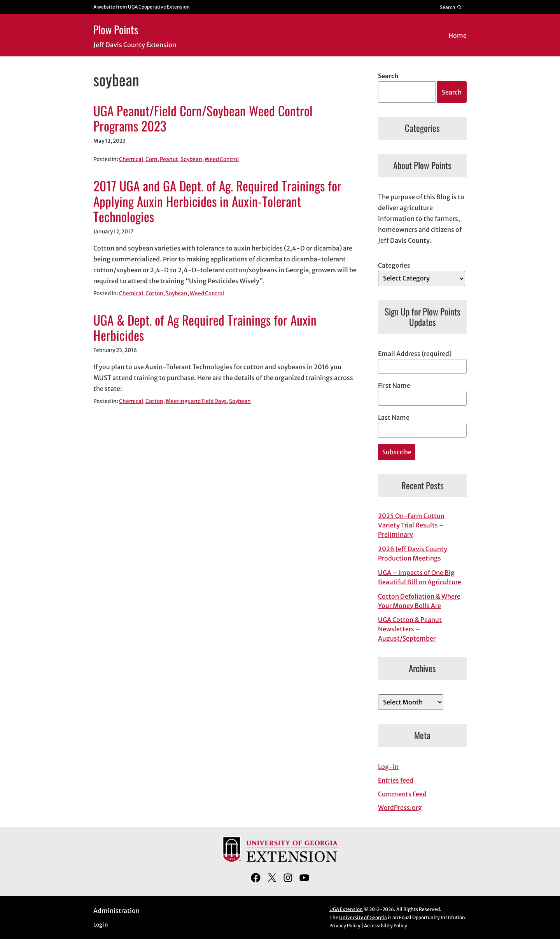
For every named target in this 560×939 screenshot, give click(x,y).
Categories (394, 265)
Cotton (154, 293)
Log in (101, 925)
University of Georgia (363, 917)
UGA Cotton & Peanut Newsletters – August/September (410, 629)
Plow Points (116, 29)
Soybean (191, 159)
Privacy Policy (345, 926)
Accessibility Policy (386, 926)
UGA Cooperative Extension (159, 7)
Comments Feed (402, 794)
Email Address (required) (415, 354)
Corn (151, 159)
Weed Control (222, 159)
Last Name (394, 417)
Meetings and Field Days (196, 401)
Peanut (169, 159)
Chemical (131, 159)
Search (388, 76)
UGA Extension (346, 909)
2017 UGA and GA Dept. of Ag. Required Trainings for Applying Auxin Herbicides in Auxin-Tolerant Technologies (217, 201)
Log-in (388, 767)
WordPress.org (400, 808)
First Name (394, 385)
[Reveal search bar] (451, 7)
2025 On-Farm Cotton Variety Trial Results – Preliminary (411, 525)
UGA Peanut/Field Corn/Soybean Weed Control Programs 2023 (203, 119)
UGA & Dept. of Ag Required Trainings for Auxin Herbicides (205, 328)
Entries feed (396, 780)
